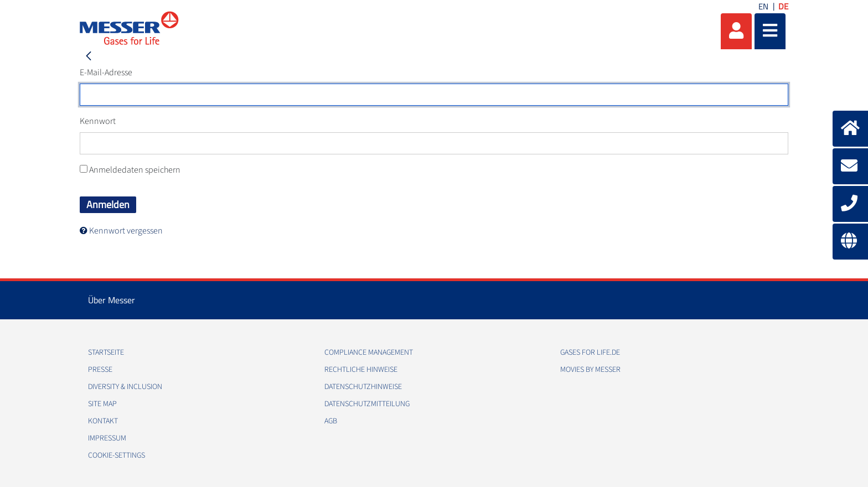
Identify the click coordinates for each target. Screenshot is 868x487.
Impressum (107, 438)
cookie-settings (117, 455)
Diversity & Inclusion (125, 387)
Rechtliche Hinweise (361, 370)
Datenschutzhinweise (363, 387)
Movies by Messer (590, 370)
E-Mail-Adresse (106, 72)
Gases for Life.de (590, 353)
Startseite (106, 353)
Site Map (102, 404)
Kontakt (103, 421)
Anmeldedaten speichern (130, 170)
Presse (100, 370)
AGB (331, 421)
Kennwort (98, 121)
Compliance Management (369, 353)
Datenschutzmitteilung (367, 404)
